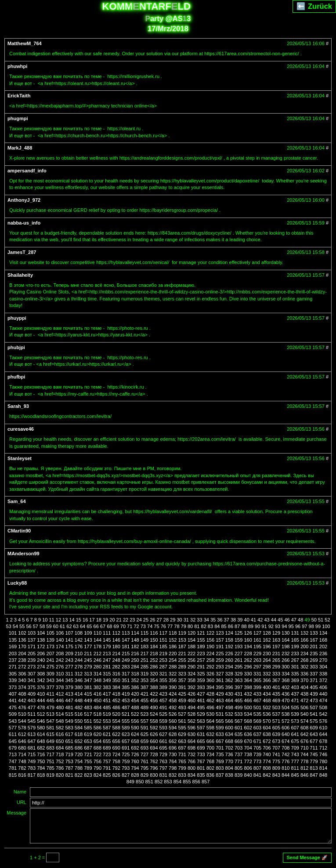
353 (145, 680)
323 (182, 674)
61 (62, 626)
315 (107, 674)
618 (79, 734)
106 (60, 633)
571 (276, 721)
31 (186, 620)
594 (173, 728)
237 (13, 660)
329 (238, 674)
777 (295, 761)
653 (88, 741)
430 (229, 694)
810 (285, 768)
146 (116, 640)
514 (60, 714)
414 (79, 694)
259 (220, 660)
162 (267, 640)
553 (107, 721)
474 (323, 700)
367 (276, 680)
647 (32, 741)
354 (154, 680)
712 (323, 748)
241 (51, 660)
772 (248, 761)
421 (145, 694)
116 (154, 633)
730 (173, 754)
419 (126, 694)
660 (154, 741)
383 (107, 687)
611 (13, 734)
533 (238, 714)
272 (22, 667)
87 (237, 626)
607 (295, 728)
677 (314, 741)
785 (51, 768)
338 (323, 674)
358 (191, 680)
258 (210, 660)
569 (257, 721)
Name (20, 792)
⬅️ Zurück (314, 6)
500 (248, 707)
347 (88, 680)
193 (238, 647)
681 (32, 748)
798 (173, 768)
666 (210, 741)
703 (238, 748)
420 (135, 694)
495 (201, 707)
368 (285, 680)
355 (163, 680)
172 (41, 647)
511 (32, 714)
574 (304, 721)
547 (51, 721)
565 (220, 721)
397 (238, 687)
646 (22, 741)
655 (107, 741)
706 (267, 748)
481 (69, 707)
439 (314, 694)
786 (60, 768)
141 (69, 640)
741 (276, 754)
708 (285, 748)
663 (182, 741)
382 (98, 687)
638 (267, 734)
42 (260, 620)
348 (98, 680)
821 (69, 775)
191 (220, 647)
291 (201, 667)
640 (285, 734)
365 (257, 680)
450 (98, 700)
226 (229, 654)
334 (285, 674)
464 (229, 700)
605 (276, 728)
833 (182, 775)
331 (257, 674)
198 (285, 647)
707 (276, 748)
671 (257, 741)
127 (257, 633)
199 (295, 647)
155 (201, 640)
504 (285, 707)
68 (109, 626)
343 (51, 680)
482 (79, 707)
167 (314, 640)
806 (248, 768)
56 (29, 626)
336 (304, 674)
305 (13, 674)
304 (323, 667)
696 (173, 748)
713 (13, 754)
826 (116, 775)
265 (276, 660)
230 (267, 654)
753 (69, 761)
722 (98, 754)
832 (173, 775)
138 (41, 640)
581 (51, 728)
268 (304, 660)
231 (276, 654)
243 (69, 660)
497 (220, 707)
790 (98, 768)
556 (135, 721)
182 (135, 647)
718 (60, 754)
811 (295, 768)
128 (267, 633)
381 (88, 687)
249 (126, 660)
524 (154, 714)
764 (173, 761)
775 (276, 761)
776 (285, 761)
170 (22, 647)
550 (79, 721)
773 (257, 761)
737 (238, 754)
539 (295, 714)
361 (220, 680)
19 (105, 620)
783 (32, 768)
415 (88, 694)
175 (69, 647)
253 (163, 660)
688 (98, 748)
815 (13, 775)
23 (132, 620)
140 (60, 640)
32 (193, 620)
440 (323, 694)
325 (201, 674)
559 (163, 721)
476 (22, 707)
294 (229, 667)
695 (163, 748)
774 (267, 761)
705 (257, 748)
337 (314, 674)
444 (41, 700)
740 (267, 754)
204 (22, 654)
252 (154, 660)
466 (248, 700)
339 (13, 680)
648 (41, 741)
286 (154, 667)
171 (32, 647)
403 (295, 687)
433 (257, 694)
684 (60, 748)
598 (210, 728)
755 (88, 761)
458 (173, 700)
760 (135, 761)
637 (257, 734)
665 (201, 741)
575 (314, 721)
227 (238, 654)
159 (238, 640)
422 (154, 694)
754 (79, 761)
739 (257, 754)
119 (182, 633)
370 (304, 680)
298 (267, 667)
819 (51, 775)
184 (154, 647)
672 (267, 741)
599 (220, 728)
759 (126, 761)
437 (295, 694)
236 (323, 654)
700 (210, 748)
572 (285, 721)
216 (135, 654)
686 (79, 748)
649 (51, 741)
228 (248, 654)
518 (98, 714)
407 (13, 694)
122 (210, 633)
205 (32, 654)
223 (201, 654)
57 (36, 626)
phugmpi (18, 118)
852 (159, 782)
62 (69, 626)
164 (285, 640)
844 (285, 775)
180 (116, 647)
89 (251, 626)
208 (60, 654)
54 (15, 626)
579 (32, 728)
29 (173, 620)
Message (16, 813)
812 (304, 768)
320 (154, 674)
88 (244, 626)
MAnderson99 (23, 554)
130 (285, 633)
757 (107, 761)
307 (32, 674)
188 (191, 647)
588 (116, 728)
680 (22, 748)
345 (69, 680)
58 (42, 626)
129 (276, 633)
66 (96, 626)
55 (22, 626)
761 (145, 761)
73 (143, 626)
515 (69, 714)
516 (79, 714)
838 (229, 775)
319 (145, 674)
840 (248, 775)
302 (304, 667)
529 (201, 714)
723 (107, 754)
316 (116, 674)
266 (285, 660)
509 (13, 714)
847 (314, 775)
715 (32, 754)
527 (182, 714)
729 (163, 754)
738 (248, 754)
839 (238, 775)
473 (314, 700)
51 (321, 620)
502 (267, 707)
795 (145, 768)
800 (191, 768)
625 (145, 734)
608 (304, 728)
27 (159, 620)
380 (79, 687)
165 (295, 640)
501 (257, 707)
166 (304, 640)
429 (220, 694)
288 (173, 667)
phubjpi (16, 347)
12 (58, 620)
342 (41, 680)
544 (22, 721)
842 (267, 775)
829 (145, 775)
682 (41, 748)
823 (88, 775)
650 (60, 741)
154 (191, 640)
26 (152, 620)
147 (126, 640)
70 (123, 626)
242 (60, 660)
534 (248, 714)
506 (304, 707)
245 (88, 660)
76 (163, 626)
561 (182, 721)
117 (163, 633)
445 (51, 700)
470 (285, 700)
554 (116, 721)
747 (13, 761)
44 (274, 620)
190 (210, 647)
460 (191, 700)
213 (107, 654)
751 (51, 761)
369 (295, 680)
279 (88, 667)
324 (191, 674)
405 (314, 687)
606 (285, 728)
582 (60, 728)
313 (88, 674)
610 (323, 728)
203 (13, 654)
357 (182, 680)
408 (22, 694)
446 (60, 700)
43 (267, 620)
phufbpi (16, 377)
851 (149, 782)
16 (85, 620)
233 (295, 654)
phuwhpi (17, 66)
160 (248, 640)
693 (145, 748)
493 (182, 707)
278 (79, 667)
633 (220, 734)
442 (22, 700)
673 (276, 741)
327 (220, 674)
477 (32, 707)
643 (314, 734)
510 (22, 714)
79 (184, 626)
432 (248, 694)
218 (154, 654)
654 (98, 741)
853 (168, 782)
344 (60, 680)
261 (238, 660)
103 (32, 633)
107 (69, 633)
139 (51, 640)
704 (248, 748)
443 (32, 700)
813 (314, 768)
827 (126, 775)
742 (285, 754)
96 (298, 626)
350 (116, 680)
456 (154, 700)
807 (257, 768)
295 (238, 667)
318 (135, 674)
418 (116, 694)
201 (314, 647)
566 (229, 721)
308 (41, 674)
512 (41, 714)
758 (116, 761)
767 (201, 761)
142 (79, 640)
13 (65, 620)
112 (116, 633)
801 (201, 768)
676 (304, 741)
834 (191, 775)
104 (41, 633)
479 (51, 707)
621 (107, 734)
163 (276, 640)
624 (135, 734)
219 (163, 654)
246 (98, 660)
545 (32, 721)
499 (238, 707)
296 (248, 667)
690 (116, 748)
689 (107, 748)
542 (323, 714)
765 (182, 761)
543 (13, 721)
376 (41, 687)
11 (51, 620)
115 (145, 633)
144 (98, 640)
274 (41, 667)
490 (154, 707)
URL (22, 802)
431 (238, 694)
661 (163, 741)
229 (257, 654)
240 (41, 660)
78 (177, 626)
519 (107, 714)
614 (41, 734)
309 (51, 674)
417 (107, 694)
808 (267, 768)
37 (227, 620)
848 (323, 775)
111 (107, 633)
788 (79, 768)
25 (146, 620)
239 (32, 660)
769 (220, 761)
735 (220, 754)
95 (291, 626)
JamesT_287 (22, 252)
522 (135, 714)
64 (83, 626)
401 (276, 687)
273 (32, 667)
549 (69, 721)
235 (314, 654)
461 (201, 700)
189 (201, 647)
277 (69, 667)
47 (294, 620)
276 (60, 667)
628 (173, 734)
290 (191, 667)
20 (112, 620)
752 (60, 761)
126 (248, 633)
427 (201, 694)
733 (201, 754)
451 (107, 700)
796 (154, 768)
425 (182, 694)
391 (182, 687)
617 (69, 734)
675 (295, 741)
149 (145, 640)
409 (32, 694)
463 (220, 700)
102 (22, 633)
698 (191, 748)
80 (190, 626)
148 (135, 640)
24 (139, 620)
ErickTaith (19, 96)
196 (267, 647)
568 (248, 721)
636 (248, 734)
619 (88, 734)
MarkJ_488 (20, 148)
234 (304, 654)
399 (257, 687)
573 (295, 721)
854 (177, 782)
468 (267, 700)
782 (22, 768)
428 (210, 694)
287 (163, 667)
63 (76, 626)
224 (210, 654)
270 (323, 660)
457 (163, 700)
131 (295, 633)
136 (22, 640)
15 (79, 620)
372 (323, 680)
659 (145, 741)
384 (116, 687)
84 (217, 626)
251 (145, 660)
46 (287, 620)
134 (323, 633)
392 (191, 687)
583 (69, 728)
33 (199, 620)
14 (72, 620)
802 (210, 768)
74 (150, 626)
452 (116, 700)
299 (276, 667)
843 (276, 775)
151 (163, 640)
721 (88, 754)
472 (304, 700)
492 (173, 707)
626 (154, 734)
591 (145, 728)
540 (304, 714)
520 (116, 714)
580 (41, 728)
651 (69, 741)
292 (210, 667)
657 (126, 741)
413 (69, 694)
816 (22, 775)
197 (276, 647)
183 (145, 647)
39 (240, 620)
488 (135, 707)
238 (22, 660)
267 (295, 660)
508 (323, 707)
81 (197, 626)
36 (220, 620)
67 (103, 626)
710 (304, 748)
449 (88, 700)
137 (32, 640)
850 (140, 782)
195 (257, 647)
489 (145, 707)
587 (107, 728)
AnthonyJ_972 (24, 200)
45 (280, 620)
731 (182, 754)
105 (51, 633)
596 (191, 728)
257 (201, 660)
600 (229, 728)
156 (210, 640)
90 (257, 626)
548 (60, 721)
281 (107, 667)
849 (130, 782)
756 (98, 761)
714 (22, 754)
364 (248, 680)
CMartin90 (19, 531)
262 (248, 660)
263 (257, 660)
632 (210, 734)
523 (145, 714)
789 (88, 768)
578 (22, 728)
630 (191, 734)
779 (314, 761)
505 (295, 707)
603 (257, 728)
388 (154, 687)
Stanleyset (20, 458)
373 (13, 687)
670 (248, 741)
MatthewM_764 (25, 43)
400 (267, 687)
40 (247, 620)
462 (210, 700)
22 (126, 620)
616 (60, 734)
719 (69, 754)
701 (220, 748)
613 (32, 734)
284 (135, 667)
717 (51, 754)
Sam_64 (17, 501)
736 (229, 754)
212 (98, 654)
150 (154, 640)
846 (304, 775)
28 (166, 620)
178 (98, 647)
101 (13, 633)
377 (51, 687)
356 (173, 680)
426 (191, 694)
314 (98, 674)
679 (13, 748)
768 (210, 761)
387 (145, 687)
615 (51, 734)
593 (163, 728)
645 (13, 741)
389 (163, 687)
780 (323, 761)
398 (248, 687)
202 (323, 647)
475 (13, 707)
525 (163, 714)
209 (69, 654)
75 (156, 626)
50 (314, 620)
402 (285, 687)
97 (304, 626)
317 (126, 674)
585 (88, 728)
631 (201, 734)
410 (41, 694)
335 (295, 674)
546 (41, 721)
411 (51, 694)
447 (69, 700)
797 (163, 768)
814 (323, 768)
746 (323, 754)
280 (98, 667)
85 (224, 626)
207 (51, 654)
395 (220, 687)
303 (314, 667)
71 (130, 626)
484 (98, 707)
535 (257, 714)
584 (79, 728)
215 (126, 654)
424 (173, 694)
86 (231, 626)
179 (107, 647)
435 (276, 694)
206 (41, 654)
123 (220, 633)
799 (182, 768)
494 (191, 707)
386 (135, 687)
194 (248, 647)
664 (191, 741)
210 (79, 654)
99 (318, 626)
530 (210, 714)
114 (135, 633)
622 (116, 734)
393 (201, 687)
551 (88, 721)
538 (285, 714)
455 (145, 700)
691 (126, 748)
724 (116, 754)
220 (173, 654)
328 (229, 674)
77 (170, 626)
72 (136, 626)
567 (238, 721)
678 (323, 741)
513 (51, 714)
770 (229, 761)
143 (88, 640)
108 (79, 633)
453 (126, 700)
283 (126, 667)
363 (238, 680)
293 (220, 667)
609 (314, 728)
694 (154, 748)
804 (229, 768)
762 (154, 761)
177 (88, 647)
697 (182, 748)
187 (182, 647)
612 (22, 734)
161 (257, 640)
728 (154, 754)
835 (201, 775)
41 (253, 620)
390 (173, 687)
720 (79, 754)
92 (271, 626)
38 (233, 620)
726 (135, 754)
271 (13, 667)
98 (311, 626)
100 (326, 626)
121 (201, 633)
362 (229, 680)
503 (276, 707)
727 (145, 754)
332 (267, 674)
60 (56, 626)
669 (238, 741)
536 (267, 714)
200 (304, 647)
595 (182, 728)
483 (88, 707)
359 (201, 680)
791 (107, 768)
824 (98, 775)
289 (182, 667)
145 (107, 640)
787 (69, 768)
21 (119, 620)
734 (210, 754)
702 (229, 748)
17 (92, 620)
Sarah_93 (18, 406)
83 (210, 626)
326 (210, 674)
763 (163, 761)
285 (145, 667)
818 (41, 775)
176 (79, 647)
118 (173, 633)
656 (116, 741)
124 (229, 633)
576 (323, 721)
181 (126, 647)
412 (60, 694)
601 (238, 728)
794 (135, 768)
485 (107, 707)
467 (257, 700)
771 (238, 761)
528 (191, 714)
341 (32, 680)
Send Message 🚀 (307, 857)
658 (135, 741)
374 (22, 687)
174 (60, 647)
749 (32, 761)
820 (60, 775)
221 (182, 654)
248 (116, 660)
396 (229, 687)
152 (173, 640)
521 (126, 714)
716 (41, 754)
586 (98, 728)
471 (295, 700)
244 (79, 660)
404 (304, 687)
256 (191, 660)
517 (88, 714)
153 (182, 640)
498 (229, 707)
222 (191, 654)
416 (98, 694)
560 (173, 721)
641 (295, 734)
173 (51, 647)
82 (204, 626)
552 (98, 721)
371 (314, 680)
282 (116, 667)
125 (238, 633)
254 (173, 660)
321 (163, 674)
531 (220, 714)
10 (45, 620)
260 (229, 660)
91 (264, 626)
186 (173, 647)
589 (126, 728)
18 (99, 620)
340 (22, 680)
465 (238, 700)
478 (41, 707)
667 (220, 741)
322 (173, 674)
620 (98, 734)
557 (145, 721)
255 (182, 660)
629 (182, 734)
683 (51, 748)
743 (295, 754)
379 (69, 687)
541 (314, 714)
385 (126, 687)
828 (135, 775)
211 (88, 654)
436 (285, 694)
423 (163, 694)
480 (60, 707)
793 (126, 768)
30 (179, 620)
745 (314, 754)
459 (182, 700)
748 (22, 761)
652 (79, 741)
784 (41, 768)
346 (79, 680)
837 (220, 775)
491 (163, 707)
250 (135, 660)
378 (60, 687)
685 (69, 748)
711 (314, 748)
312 (79, 674)
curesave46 (21, 429)
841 (257, 775)
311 (69, 674)
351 (126, 680)
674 (285, 741)
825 (107, 775)
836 (210, 775)
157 (220, 640)
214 (116, 654)
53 (8, 626)
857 (206, 782)
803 (220, 768)
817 (32, 775)
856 (196, 782)
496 (210, 707)
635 (238, 734)
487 (126, 707)
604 (267, 728)
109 (88, 633)
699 (201, 748)
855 (187, 782)
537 (276, 714)
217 (145, 654)
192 (229, 647)
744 (304, 754)
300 (285, 667)
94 (284, 626)
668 (229, 741)
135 (13, 640)
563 (201, 721)
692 (135, 748)
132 (304, 633)
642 (304, 734)
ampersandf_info (27, 171)
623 (126, 734)
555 (126, 721)
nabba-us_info (24, 223)
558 (154, 721)
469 (276, 700)
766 (191, 761)
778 (304, 761)
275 (51, 667)
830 (154, 775)
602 (248, 728)
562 (191, 721)
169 (13, 647)
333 (276, 674)
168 (323, 640)
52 (327, 620)
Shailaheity (20, 275)
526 (173, 714)
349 (107, 680)
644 (323, 734)
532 (229, 714)
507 (314, 707)
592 (154, 728)
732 (191, 754)
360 (210, 680)
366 (267, 680)
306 (22, 674)
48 (300, 620)
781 (13, 768)
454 (135, 700)
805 (238, 768)
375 (32, 687)
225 (220, 654)
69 (116, 626)
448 (79, 700)
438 (304, 694)
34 (206, 620)
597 (201, 728)
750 (41, 761)
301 (295, 667)
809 (276, 768)
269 (314, 660)
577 (13, 728)
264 (267, 660)
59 (49, 626)
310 (60, 674)
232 (285, 654)
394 (210, 687)
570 (267, 721)
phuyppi (17, 318)
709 (295, 748)
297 (257, 667)
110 (98, 633)
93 (278, 626)
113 (126, 633)
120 (191, 633)
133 (314, 633)
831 (163, 775)
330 (248, 674)
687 (88, 748)
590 (135, 728)
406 (323, 687)
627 (163, 734)
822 (79, 775)
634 (229, 734)
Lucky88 (17, 583)
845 (295, 775)
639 (276, 734)
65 (89, 626)
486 (116, 707)
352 (135, 680)
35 (213, 620)
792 (116, 768)
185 (163, 647)
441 (13, 700)
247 (107, 660)
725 (126, 754)
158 (229, 640)
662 (173, 741)
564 (210, 721)
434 (267, 694)
